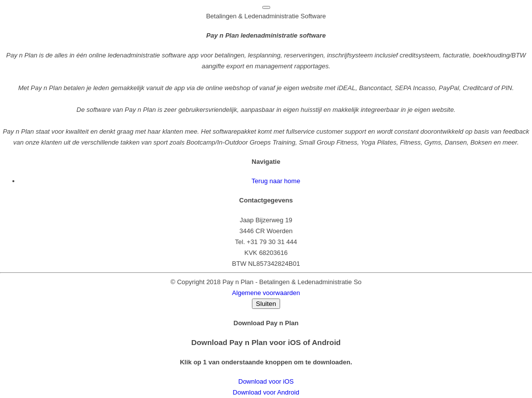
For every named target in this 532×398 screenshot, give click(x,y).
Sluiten (266, 304)
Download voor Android (266, 392)
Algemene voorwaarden (266, 293)
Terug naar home (276, 181)
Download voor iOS (266, 381)
